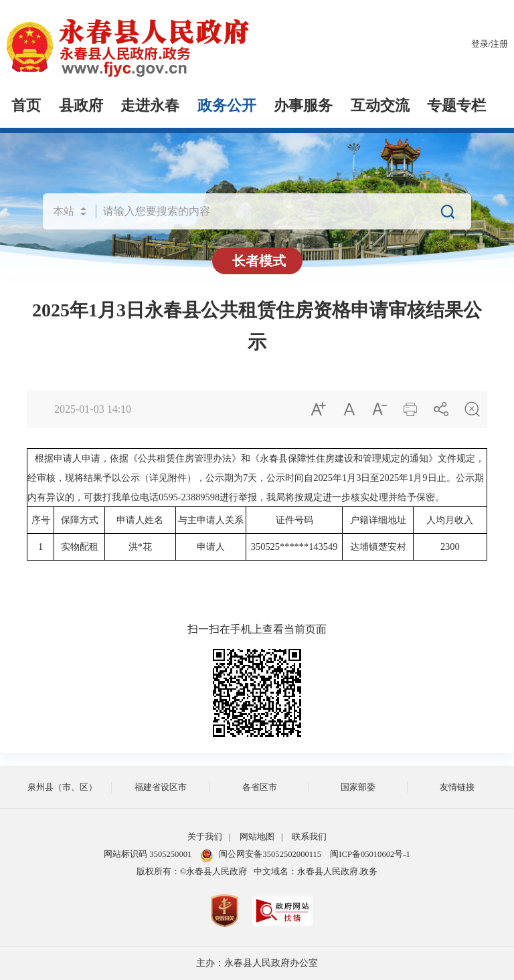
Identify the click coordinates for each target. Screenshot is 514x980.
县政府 (81, 106)
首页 (26, 106)
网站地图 (257, 837)
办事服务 (303, 106)
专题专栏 (456, 106)
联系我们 (309, 837)
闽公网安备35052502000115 (261, 854)
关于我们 (205, 837)
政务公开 (227, 106)
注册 (499, 44)
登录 (480, 44)
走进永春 (150, 106)
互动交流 (380, 106)
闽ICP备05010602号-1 (370, 854)
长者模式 (259, 261)
